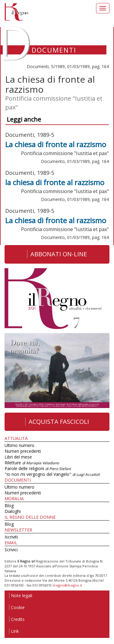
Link (14, 631)
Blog (9, 506)
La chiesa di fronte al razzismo (56, 144)
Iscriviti (11, 537)
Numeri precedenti (23, 451)
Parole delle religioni (38, 468)
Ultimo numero (19, 445)
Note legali (21, 596)
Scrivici (11, 550)
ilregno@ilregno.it (67, 585)
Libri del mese (18, 457)
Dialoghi (13, 511)
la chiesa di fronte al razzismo (55, 182)
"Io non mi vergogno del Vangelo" (52, 474)
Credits (17, 619)
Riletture (32, 463)
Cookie (17, 607)
